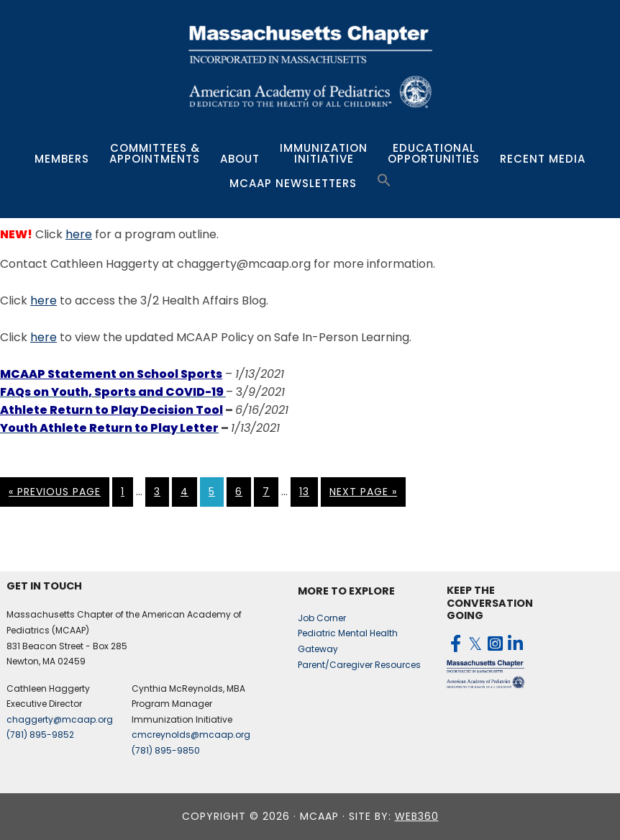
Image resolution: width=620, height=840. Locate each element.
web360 (417, 816)
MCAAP (310, 66)
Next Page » (363, 492)
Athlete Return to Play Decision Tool (111, 410)
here (79, 234)
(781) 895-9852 (40, 735)
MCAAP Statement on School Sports (111, 374)
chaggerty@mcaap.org (60, 719)
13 (304, 492)
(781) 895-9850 (166, 750)
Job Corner (322, 618)
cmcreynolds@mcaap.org (191, 735)
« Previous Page (55, 492)
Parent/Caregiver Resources (359, 665)
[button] (384, 181)
